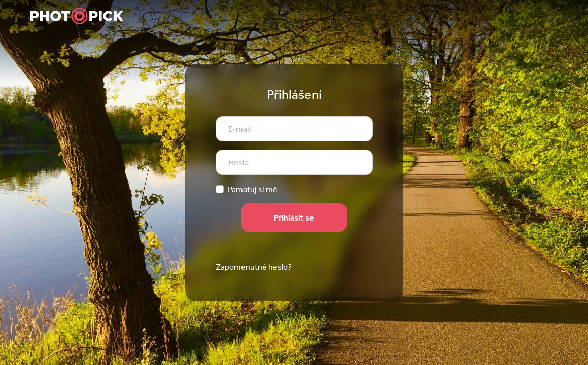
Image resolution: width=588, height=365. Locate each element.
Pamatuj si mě (253, 189)
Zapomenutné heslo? (254, 267)
